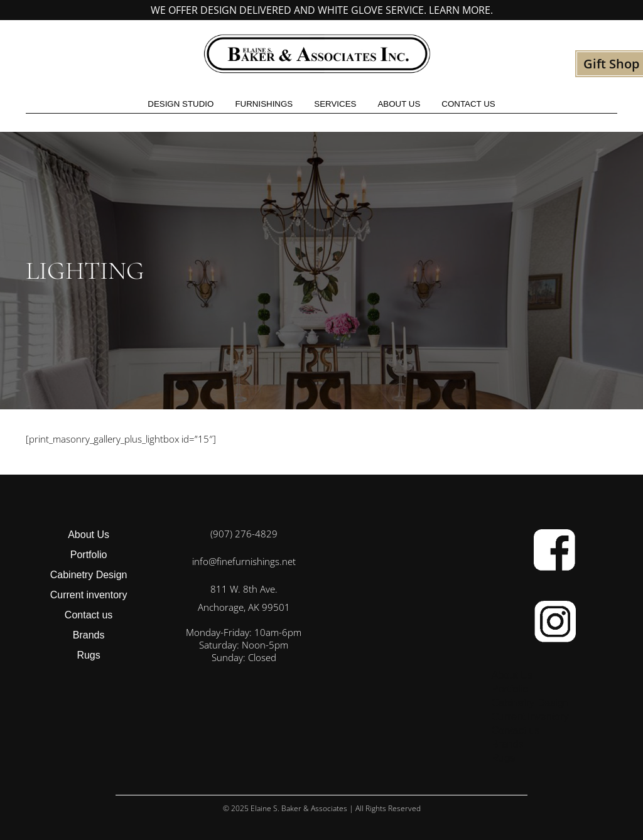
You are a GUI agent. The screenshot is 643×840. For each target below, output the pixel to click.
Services (335, 104)
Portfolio (89, 555)
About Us (399, 104)
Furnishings (264, 104)
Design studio (181, 104)
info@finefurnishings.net (244, 561)
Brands (89, 635)
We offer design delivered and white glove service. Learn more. (322, 10)
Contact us (468, 104)
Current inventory (89, 595)
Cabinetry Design (89, 575)
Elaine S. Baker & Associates (299, 808)
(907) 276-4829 (244, 534)
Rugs (88, 655)
